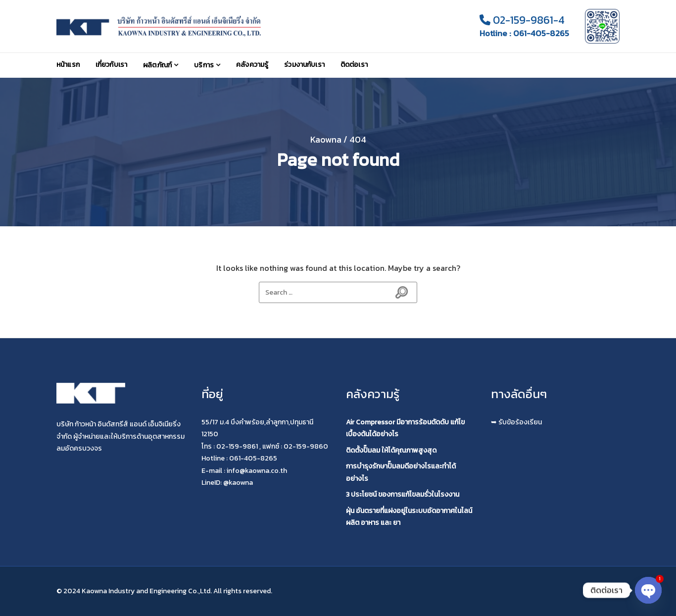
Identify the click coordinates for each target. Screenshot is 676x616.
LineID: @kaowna (227, 483)
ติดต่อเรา (354, 65)
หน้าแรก (68, 65)
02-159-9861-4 (522, 20)
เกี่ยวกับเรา (111, 65)
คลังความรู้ (252, 65)
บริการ (204, 65)
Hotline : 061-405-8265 (524, 33)
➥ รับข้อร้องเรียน (516, 422)
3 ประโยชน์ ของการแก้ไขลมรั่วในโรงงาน (403, 494)
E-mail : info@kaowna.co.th (244, 471)
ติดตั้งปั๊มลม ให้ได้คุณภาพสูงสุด (391, 450)
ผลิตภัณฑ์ (157, 65)
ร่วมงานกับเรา (304, 65)
